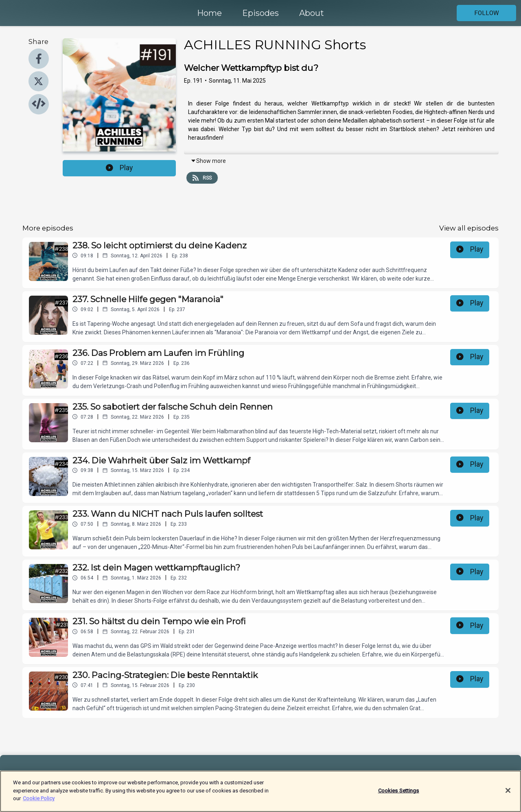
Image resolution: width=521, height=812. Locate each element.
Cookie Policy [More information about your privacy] (39, 803)
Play (119, 168)
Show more (208, 161)
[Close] (508, 795)
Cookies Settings (399, 795)
